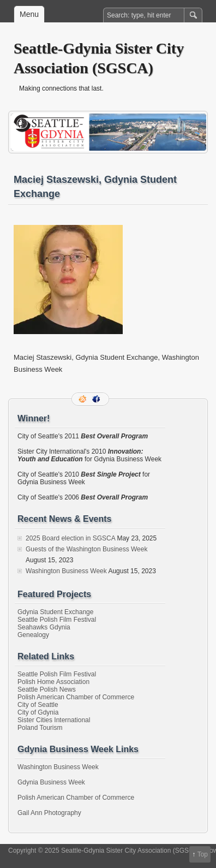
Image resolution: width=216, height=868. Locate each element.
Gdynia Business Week (51, 782)
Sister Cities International (54, 720)
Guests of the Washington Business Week (86, 549)
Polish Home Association (53, 682)
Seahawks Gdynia (44, 627)
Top (203, 854)
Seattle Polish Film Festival (57, 620)
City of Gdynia (38, 712)
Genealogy (33, 635)
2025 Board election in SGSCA (70, 538)
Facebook (97, 399)
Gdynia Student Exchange (55, 612)
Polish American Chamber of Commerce (76, 697)
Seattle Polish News (47, 689)
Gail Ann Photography (49, 813)
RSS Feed (83, 399)
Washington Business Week (66, 571)
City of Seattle (38, 705)
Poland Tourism (40, 728)
